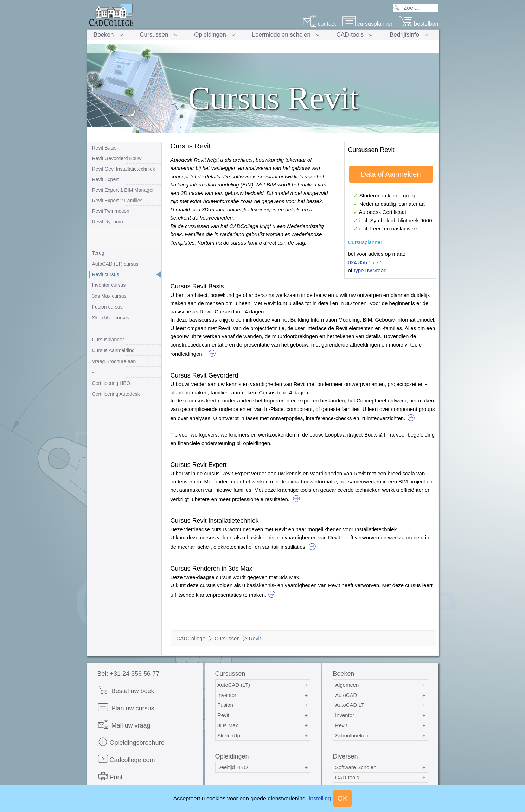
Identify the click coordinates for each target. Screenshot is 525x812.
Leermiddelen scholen (281, 35)
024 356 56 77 (365, 262)
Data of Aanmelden (391, 174)
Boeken (104, 35)
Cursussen (154, 35)
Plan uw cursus (126, 707)
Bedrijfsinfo (404, 35)
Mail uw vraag (124, 725)
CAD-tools (350, 35)
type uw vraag (370, 270)
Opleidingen (210, 35)
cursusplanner (367, 24)
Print (110, 776)
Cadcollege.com (126, 759)
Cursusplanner (365, 242)
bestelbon (418, 24)
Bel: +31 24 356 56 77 (129, 674)
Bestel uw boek (126, 690)
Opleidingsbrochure (131, 742)
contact (319, 24)
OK (342, 798)
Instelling (320, 798)
